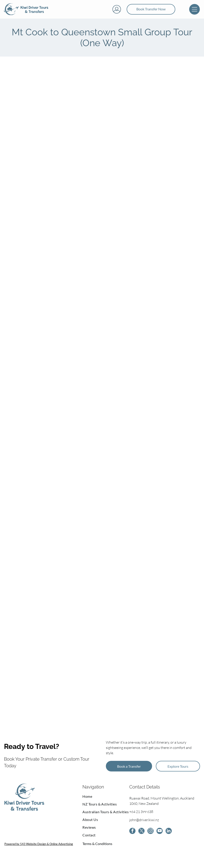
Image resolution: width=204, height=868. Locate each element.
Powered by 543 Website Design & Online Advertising (39, 849)
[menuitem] (106, 802)
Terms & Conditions (97, 849)
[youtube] (160, 837)
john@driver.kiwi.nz (144, 825)
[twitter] (141, 837)
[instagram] (151, 837)
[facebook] (132, 837)
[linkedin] (169, 837)
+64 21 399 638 (141, 817)
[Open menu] (194, 12)
